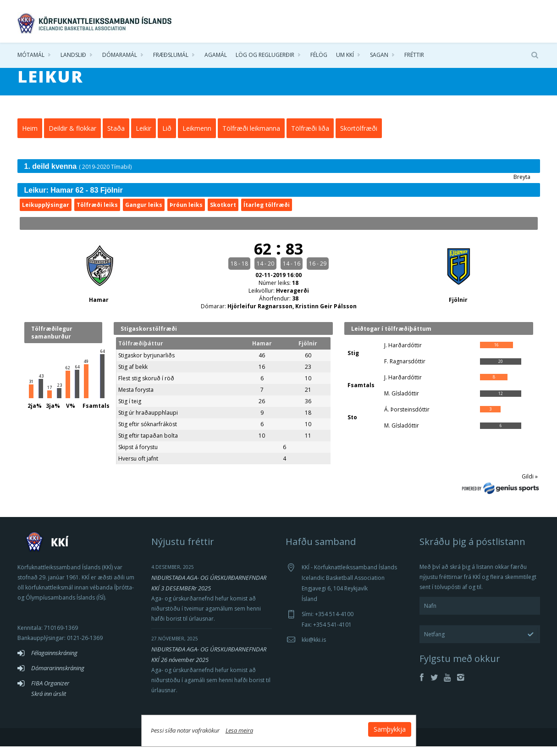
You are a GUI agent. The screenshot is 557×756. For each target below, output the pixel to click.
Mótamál (31, 55)
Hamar (99, 309)
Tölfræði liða (310, 138)
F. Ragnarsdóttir (405, 371)
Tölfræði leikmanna (251, 138)
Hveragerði (292, 300)
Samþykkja (390, 729)
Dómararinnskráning (58, 678)
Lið (167, 138)
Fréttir (414, 55)
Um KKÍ (345, 55)
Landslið (73, 55)
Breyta (522, 186)
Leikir (143, 138)
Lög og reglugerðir (265, 55)
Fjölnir (458, 309)
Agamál (216, 55)
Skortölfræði (359, 138)
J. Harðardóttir (403, 355)
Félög (319, 55)
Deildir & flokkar (72, 138)
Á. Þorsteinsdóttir (407, 419)
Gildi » (530, 486)
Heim (30, 138)
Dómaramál (120, 55)
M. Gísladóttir (402, 403)
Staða (116, 138)
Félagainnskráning (54, 662)
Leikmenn (197, 138)
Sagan (379, 55)
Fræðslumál (171, 55)
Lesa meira (239, 730)
